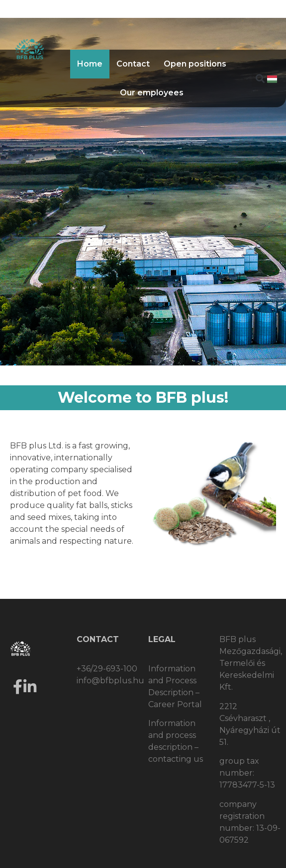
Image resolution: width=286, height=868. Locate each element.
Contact (133, 64)
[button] (260, 79)
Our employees (152, 93)
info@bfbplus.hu (110, 681)
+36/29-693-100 (107, 669)
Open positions (195, 64)
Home (90, 64)
